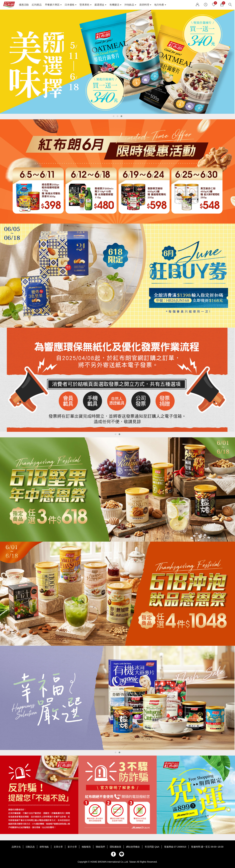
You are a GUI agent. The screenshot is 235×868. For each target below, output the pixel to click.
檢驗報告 (86, 847)
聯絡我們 (100, 847)
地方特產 (159, 5)
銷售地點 (44, 847)
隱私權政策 (116, 847)
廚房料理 (144, 5)
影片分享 (72, 847)
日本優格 (70, 5)
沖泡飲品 (129, 5)
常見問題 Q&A (152, 847)
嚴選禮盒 (99, 5)
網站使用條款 (133, 847)
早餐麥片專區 (52, 5)
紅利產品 (37, 5)
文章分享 (58, 847)
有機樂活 (114, 5)
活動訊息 (30, 847)
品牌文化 (16, 847)
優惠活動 (24, 5)
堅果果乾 (85, 5)
